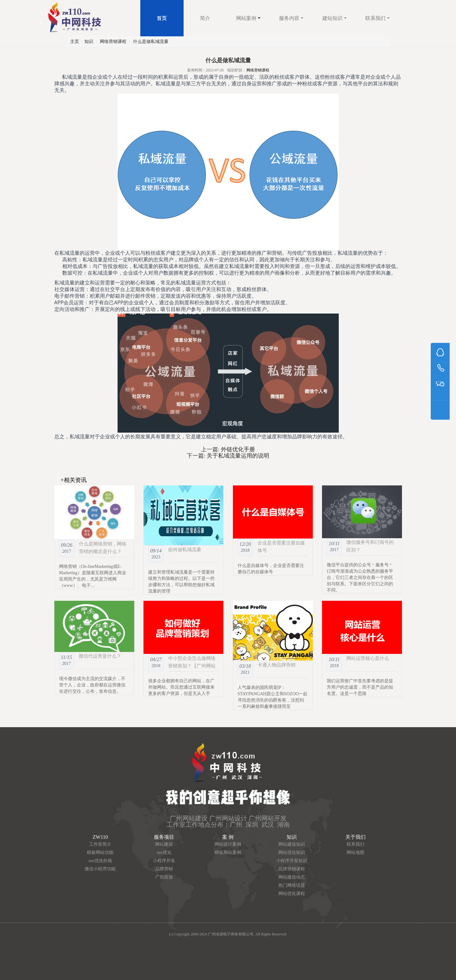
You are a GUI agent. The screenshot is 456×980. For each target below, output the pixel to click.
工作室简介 (100, 844)
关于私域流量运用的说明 (237, 456)
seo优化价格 (100, 861)
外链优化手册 (237, 449)
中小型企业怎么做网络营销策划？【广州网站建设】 (192, 666)
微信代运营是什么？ (100, 656)
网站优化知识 (292, 852)
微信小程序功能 (100, 869)
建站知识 (334, 18)
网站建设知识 (292, 844)
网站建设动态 (292, 877)
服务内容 (291, 18)
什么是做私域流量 (151, 42)
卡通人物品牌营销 (277, 665)
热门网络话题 (292, 885)
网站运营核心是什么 (368, 658)
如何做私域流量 (185, 549)
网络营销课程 (113, 42)
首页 (162, 18)
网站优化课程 (292, 894)
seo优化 (164, 852)
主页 (75, 42)
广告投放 (164, 877)
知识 (89, 42)
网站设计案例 (228, 844)
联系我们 (377, 18)
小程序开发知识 (292, 861)
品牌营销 (164, 869)
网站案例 (248, 18)
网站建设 (164, 844)
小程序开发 (164, 861)
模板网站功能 (100, 852)
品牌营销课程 (292, 869)
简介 (205, 18)
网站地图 (356, 852)
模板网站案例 (228, 852)
